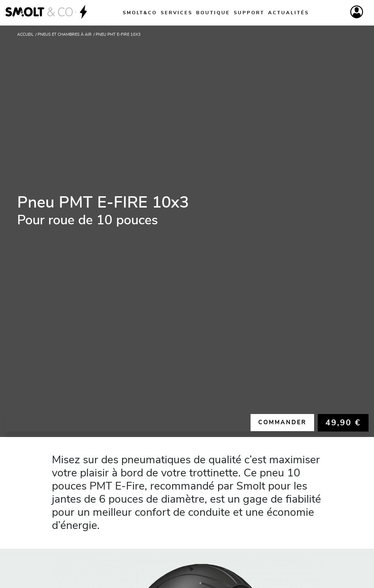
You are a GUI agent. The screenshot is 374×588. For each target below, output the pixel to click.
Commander (282, 422)
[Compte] (357, 12)
